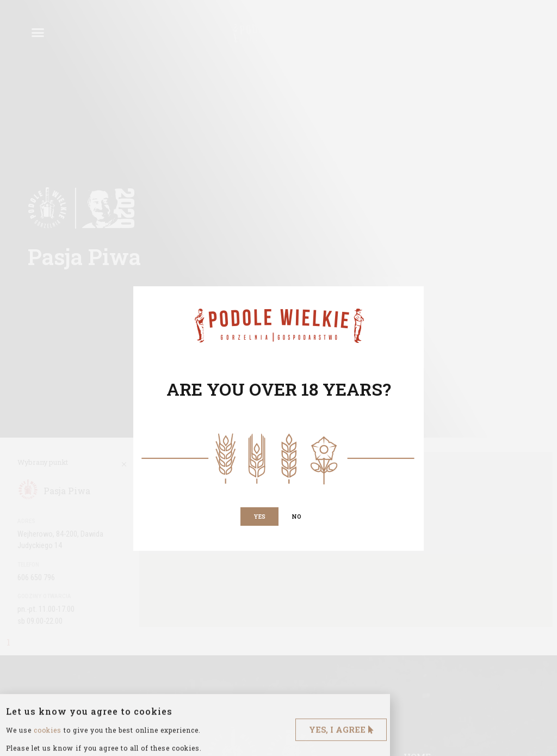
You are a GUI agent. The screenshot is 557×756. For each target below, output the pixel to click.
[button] (259, 517)
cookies (48, 749)
